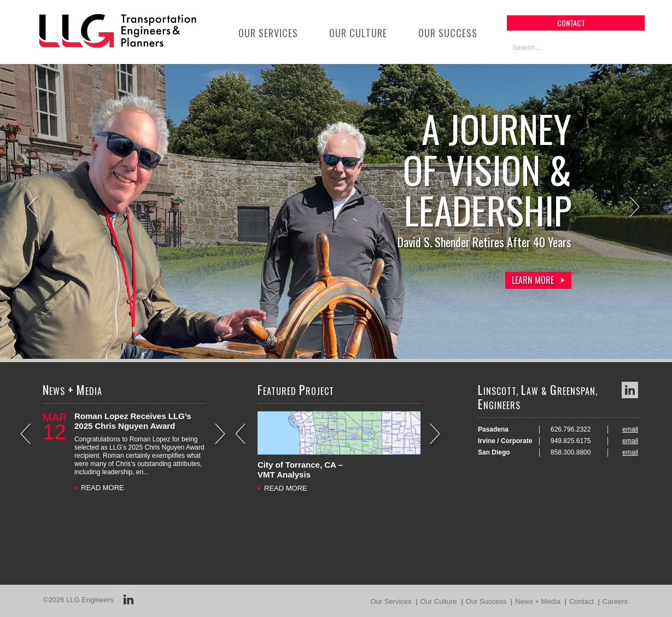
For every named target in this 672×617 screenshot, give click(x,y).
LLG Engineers (90, 600)
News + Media (538, 601)
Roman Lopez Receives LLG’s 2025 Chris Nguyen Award (133, 421)
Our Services (268, 33)
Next (636, 208)
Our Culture (358, 33)
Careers (615, 601)
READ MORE (103, 488)
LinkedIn (630, 390)
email (630, 429)
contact (571, 23)
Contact (582, 601)
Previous (33, 208)
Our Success (448, 33)
